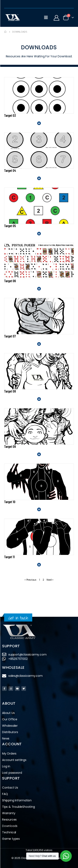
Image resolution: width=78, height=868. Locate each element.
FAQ (5, 794)
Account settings (14, 760)
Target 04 (10, 170)
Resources (9, 820)
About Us (8, 713)
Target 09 (10, 446)
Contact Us (10, 788)
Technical (9, 832)
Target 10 (10, 502)
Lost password (12, 773)
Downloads (10, 826)
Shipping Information (17, 800)
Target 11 (9, 557)
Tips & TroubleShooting (19, 807)
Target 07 (10, 336)
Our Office (10, 719)
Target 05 (10, 226)
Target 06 (10, 281)
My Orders (9, 754)
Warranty (9, 813)
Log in (6, 766)
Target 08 (10, 391)
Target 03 (10, 115)
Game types (11, 839)
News (6, 738)
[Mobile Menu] (46, 18)
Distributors (11, 732)
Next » (50, 580)
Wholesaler (10, 726)
